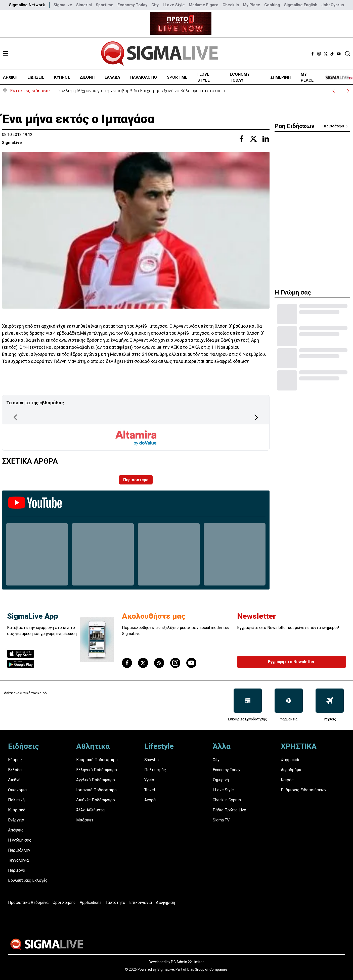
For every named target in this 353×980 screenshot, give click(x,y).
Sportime (105, 5)
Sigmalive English (301, 5)
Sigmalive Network (27, 5)
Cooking (272, 5)
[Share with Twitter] (253, 139)
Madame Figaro (204, 5)
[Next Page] (256, 417)
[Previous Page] (15, 417)
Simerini (84, 5)
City (155, 5)
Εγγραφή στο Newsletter (291, 662)
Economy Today (132, 5)
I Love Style (174, 5)
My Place (252, 5)
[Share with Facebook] (241, 139)
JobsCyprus (333, 5)
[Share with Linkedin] (266, 139)
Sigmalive (63, 5)
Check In (231, 5)
